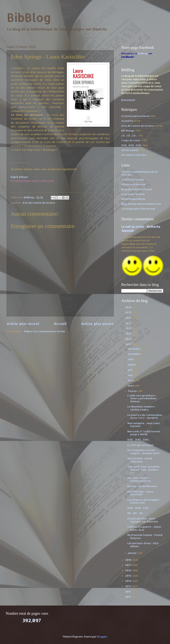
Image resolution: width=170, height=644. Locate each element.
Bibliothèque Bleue (133, 199)
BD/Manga (128, 131)
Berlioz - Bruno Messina (142, 486)
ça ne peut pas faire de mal (138, 209)
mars (131, 386)
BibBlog (29, 17)
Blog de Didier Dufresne (137, 189)
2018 (128, 560)
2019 (128, 344)
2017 (128, 565)
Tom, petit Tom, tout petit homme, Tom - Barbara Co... (143, 470)
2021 (128, 334)
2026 (129, 307)
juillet (132, 365)
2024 (129, 318)
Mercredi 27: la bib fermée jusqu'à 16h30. (144, 433)
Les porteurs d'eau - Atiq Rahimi (143, 545)
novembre (135, 354)
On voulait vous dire (134, 155)
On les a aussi (130, 150)
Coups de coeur (131, 140)
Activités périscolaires (136, 116)
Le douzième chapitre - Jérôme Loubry (142, 408)
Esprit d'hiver (19, 177)
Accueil (60, 324)
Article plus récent (23, 324)
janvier (133, 553)
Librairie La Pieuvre (133, 184)
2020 (129, 339)
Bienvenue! (128, 100)
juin (131, 370)
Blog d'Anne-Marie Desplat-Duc (141, 204)
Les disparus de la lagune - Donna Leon (144, 501)
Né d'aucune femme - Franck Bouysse (145, 536)
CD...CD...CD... (129, 135)
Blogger (102, 637)
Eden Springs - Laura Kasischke (140, 493)
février (133, 391)
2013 (128, 586)
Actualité (127, 121)
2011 (128, 597)
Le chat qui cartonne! (140, 445)
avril (131, 380)
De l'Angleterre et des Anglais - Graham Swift (143, 452)
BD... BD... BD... (136, 513)
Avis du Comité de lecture (39, 203)
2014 (128, 581)
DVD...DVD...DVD (131, 145)
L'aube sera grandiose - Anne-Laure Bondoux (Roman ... (142, 398)
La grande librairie (133, 194)
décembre (135, 349)
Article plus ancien (97, 324)
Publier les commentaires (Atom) (45, 331)
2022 (129, 328)
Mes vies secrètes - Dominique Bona (139, 479)
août (131, 359)
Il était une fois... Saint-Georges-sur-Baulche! (143, 520)
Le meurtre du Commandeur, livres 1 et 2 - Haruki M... (145, 416)
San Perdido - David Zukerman (140, 460)
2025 (129, 312)
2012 (128, 592)
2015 (128, 576)
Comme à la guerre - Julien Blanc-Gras (144, 528)
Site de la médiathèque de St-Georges (140, 173)
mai (131, 375)
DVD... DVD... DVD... (139, 440)
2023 (129, 323)
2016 (128, 570)
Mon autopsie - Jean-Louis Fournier (144, 425)
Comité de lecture (133, 180)
